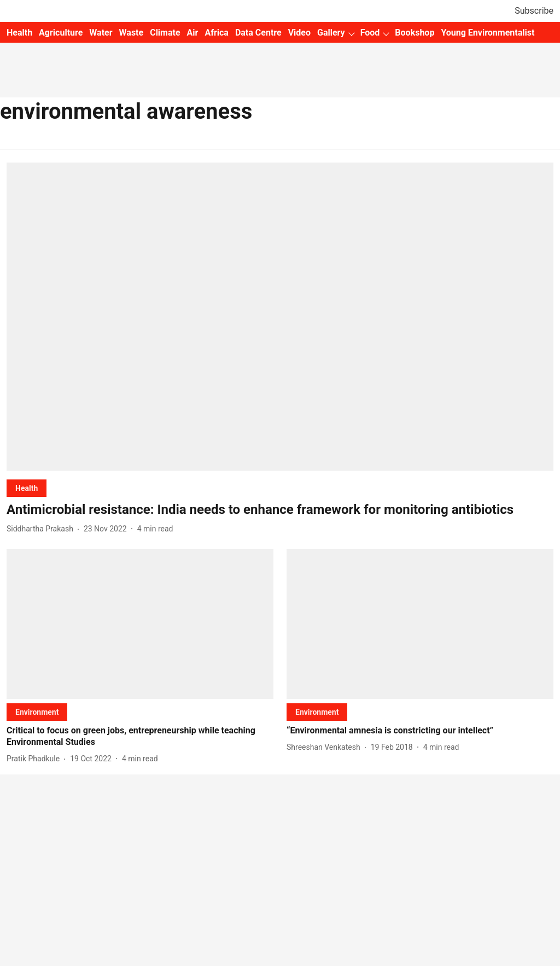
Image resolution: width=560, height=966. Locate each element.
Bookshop (415, 33)
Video (299, 33)
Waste (132, 33)
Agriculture (61, 33)
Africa (216, 33)
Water (101, 33)
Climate (165, 33)
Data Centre (258, 33)
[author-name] (42, 529)
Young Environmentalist (488, 33)
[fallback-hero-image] (280, 317)
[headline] (280, 510)
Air (193, 33)
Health (19, 33)
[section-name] (27, 488)
